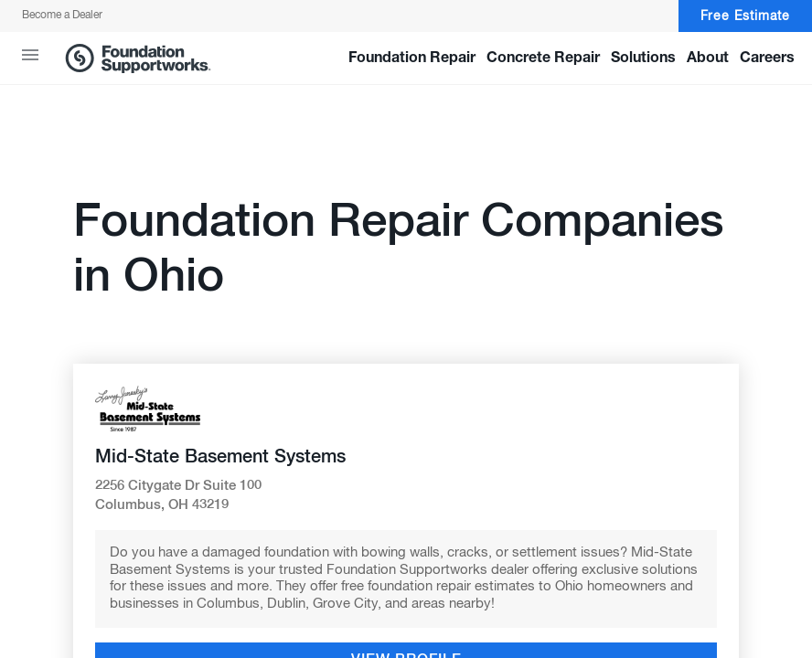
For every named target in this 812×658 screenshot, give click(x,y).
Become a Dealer (62, 16)
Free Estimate (745, 16)
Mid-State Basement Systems (220, 457)
